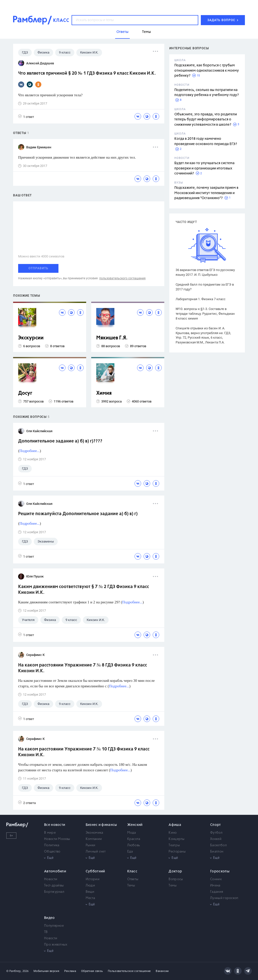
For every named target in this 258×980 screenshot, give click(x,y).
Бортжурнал (54, 892)
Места (90, 898)
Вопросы (176, 879)
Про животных (56, 945)
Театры (174, 845)
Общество (52, 852)
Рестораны (177, 852)
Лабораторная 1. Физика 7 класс (201, 299)
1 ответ (26, 117)
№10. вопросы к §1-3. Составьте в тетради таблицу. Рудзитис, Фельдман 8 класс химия (205, 314)
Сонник (216, 879)
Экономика (94, 833)
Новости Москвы (57, 839)
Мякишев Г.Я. (112, 338)
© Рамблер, (14, 971)
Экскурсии (31, 338)
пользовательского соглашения (122, 278)
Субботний (95, 871)
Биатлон (217, 852)
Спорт (216, 825)
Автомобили (55, 871)
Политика (52, 845)
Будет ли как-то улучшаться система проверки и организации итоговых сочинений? (204, 168)
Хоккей (216, 839)
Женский (135, 825)
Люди (90, 886)
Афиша (175, 825)
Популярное (54, 926)
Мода (132, 833)
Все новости (55, 825)
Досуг (25, 393)
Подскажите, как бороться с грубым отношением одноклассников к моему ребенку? (207, 71)
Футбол (216, 833)
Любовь (134, 845)
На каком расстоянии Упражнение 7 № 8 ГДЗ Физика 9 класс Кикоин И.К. (83, 668)
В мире (50, 833)
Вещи (90, 892)
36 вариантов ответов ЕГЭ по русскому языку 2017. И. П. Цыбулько (205, 272)
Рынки (91, 845)
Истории (93, 879)
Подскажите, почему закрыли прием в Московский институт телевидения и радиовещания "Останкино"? (206, 193)
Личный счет (96, 852)
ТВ (46, 932)
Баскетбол (218, 845)
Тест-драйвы (54, 886)
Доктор (175, 871)
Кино (173, 833)
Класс (132, 871)
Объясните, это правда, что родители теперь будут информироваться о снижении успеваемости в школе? (206, 120)
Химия (104, 393)
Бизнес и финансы (101, 825)
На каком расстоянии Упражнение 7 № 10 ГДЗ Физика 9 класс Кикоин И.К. (84, 752)
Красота (134, 839)
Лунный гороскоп (224, 898)
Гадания (217, 892)
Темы (131, 886)
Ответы (133, 879)
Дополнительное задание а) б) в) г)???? (60, 441)
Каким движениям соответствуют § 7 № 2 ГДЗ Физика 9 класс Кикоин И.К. (84, 590)
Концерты (176, 839)
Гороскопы (220, 871)
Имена (215, 886)
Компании (94, 839)
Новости (51, 879)
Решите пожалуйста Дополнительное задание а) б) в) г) (78, 514)
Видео (50, 918)
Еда (130, 852)
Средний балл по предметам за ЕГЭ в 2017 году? (205, 287)
